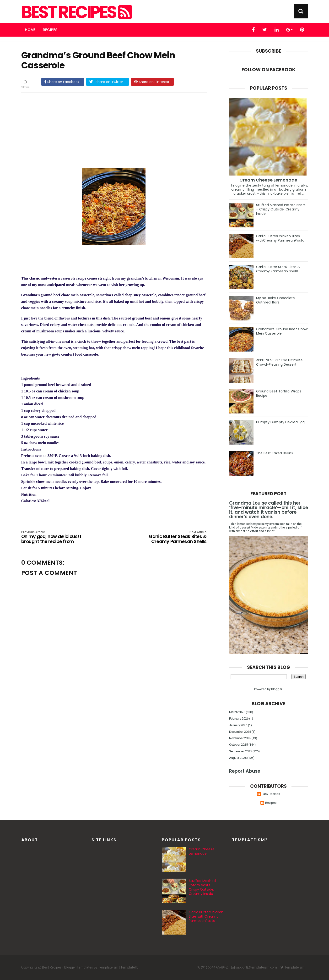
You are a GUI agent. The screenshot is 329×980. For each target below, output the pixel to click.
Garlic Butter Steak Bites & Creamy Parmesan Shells (169, 537)
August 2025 (238, 758)
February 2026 (239, 718)
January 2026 (238, 725)
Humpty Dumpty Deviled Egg (280, 422)
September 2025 (240, 751)
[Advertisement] (119, 130)
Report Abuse (245, 771)
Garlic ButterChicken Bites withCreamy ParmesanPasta (280, 238)
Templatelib (129, 967)
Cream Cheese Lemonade (268, 180)
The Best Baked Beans (275, 453)
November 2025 (240, 738)
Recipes (50, 30)
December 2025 (240, 732)
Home (30, 30)
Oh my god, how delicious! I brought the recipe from (58, 537)
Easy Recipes (271, 794)
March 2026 (237, 712)
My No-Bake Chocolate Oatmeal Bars (276, 300)
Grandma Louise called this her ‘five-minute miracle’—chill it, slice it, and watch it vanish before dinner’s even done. (269, 510)
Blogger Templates (79, 967)
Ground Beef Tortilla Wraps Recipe (279, 393)
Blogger (277, 689)
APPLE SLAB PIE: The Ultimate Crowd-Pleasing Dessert (280, 362)
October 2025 (238, 745)
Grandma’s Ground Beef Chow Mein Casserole (282, 331)
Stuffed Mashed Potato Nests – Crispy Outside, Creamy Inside (281, 209)
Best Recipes (76, 12)
